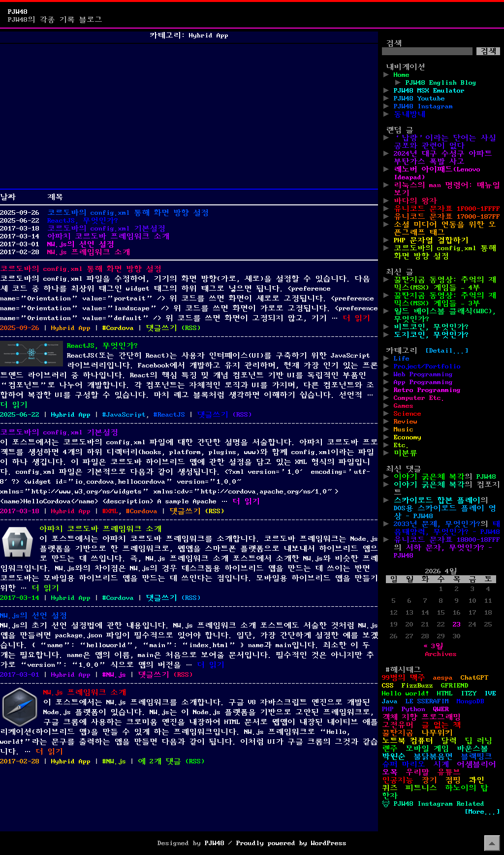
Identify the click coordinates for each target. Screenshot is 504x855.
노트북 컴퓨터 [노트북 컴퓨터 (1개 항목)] (408, 741)
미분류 (406, 453)
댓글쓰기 (161, 328)
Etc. (402, 445)
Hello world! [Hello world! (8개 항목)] (406, 693)
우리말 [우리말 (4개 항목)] (417, 772)
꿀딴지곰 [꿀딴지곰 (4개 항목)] (398, 733)
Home (402, 75)
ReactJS (171, 415)
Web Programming (423, 374)
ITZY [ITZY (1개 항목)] (469, 693)
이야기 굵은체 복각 (429, 477)
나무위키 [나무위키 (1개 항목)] (437, 733)
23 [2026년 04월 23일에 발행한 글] (457, 625)
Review (406, 422)
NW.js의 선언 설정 (81, 244)
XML (112, 511)
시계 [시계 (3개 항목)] (441, 764)
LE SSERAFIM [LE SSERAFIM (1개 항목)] (427, 701)
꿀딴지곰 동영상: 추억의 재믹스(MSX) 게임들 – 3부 (445, 299)
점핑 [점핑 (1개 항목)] (453, 780)
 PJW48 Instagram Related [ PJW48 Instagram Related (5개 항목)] (433, 804)
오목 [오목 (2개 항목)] (390, 772)
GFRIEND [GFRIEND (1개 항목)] (455, 686)
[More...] (482, 812)
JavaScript (126, 415)
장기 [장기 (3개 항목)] (429, 780)
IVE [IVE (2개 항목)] (490, 693)
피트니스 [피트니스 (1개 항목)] (421, 788)
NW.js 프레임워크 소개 (89, 252)
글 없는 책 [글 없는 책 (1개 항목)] (441, 725)
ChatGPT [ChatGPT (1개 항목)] (474, 678)
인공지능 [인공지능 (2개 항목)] (398, 780)
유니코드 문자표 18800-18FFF (447, 540)
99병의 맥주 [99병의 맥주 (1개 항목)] (404, 678)
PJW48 (18, 12)
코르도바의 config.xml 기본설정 (106, 229)
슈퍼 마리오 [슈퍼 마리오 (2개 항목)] (404, 764)
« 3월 (433, 646)
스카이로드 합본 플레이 (437, 500)
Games (404, 406)
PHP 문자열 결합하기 (431, 240)
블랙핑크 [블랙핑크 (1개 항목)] (476, 756)
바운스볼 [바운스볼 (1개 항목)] (472, 749)
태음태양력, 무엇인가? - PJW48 (447, 528)
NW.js (116, 675)
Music (404, 429)
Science (408, 414)
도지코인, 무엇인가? (431, 335)
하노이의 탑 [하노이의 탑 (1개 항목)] (467, 788)
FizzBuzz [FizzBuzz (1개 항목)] (417, 686)
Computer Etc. (419, 398)
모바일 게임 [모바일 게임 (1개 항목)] (427, 749)
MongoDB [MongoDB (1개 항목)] (471, 701)
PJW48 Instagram (423, 106)
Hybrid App (71, 328)
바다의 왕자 (415, 201)
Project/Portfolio (427, 366)
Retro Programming (427, 390)
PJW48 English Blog (441, 83)
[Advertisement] (189, 116)
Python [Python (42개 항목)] (413, 709)
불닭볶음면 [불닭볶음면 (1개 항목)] (433, 756)
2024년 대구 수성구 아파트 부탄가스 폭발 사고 (443, 158)
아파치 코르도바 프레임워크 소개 (108, 236)
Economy (408, 437)
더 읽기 (356, 318)
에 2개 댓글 (159, 761)
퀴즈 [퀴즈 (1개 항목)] (390, 788)
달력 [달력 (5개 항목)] (449, 741)
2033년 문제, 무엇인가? (437, 524)
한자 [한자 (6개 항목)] (390, 796)
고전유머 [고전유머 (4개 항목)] (398, 725)
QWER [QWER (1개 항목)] (441, 709)
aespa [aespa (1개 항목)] (443, 678)
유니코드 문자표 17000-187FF (447, 217)
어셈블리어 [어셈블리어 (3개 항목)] (476, 764)
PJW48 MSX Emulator (429, 91)
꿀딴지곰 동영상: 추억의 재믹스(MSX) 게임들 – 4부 (445, 284)
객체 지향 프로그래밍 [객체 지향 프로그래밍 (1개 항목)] (421, 717)
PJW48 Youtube (419, 99)
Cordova (120, 328)
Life (402, 359)
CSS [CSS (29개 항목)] (388, 686)
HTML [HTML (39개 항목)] (445, 693)
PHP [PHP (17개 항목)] (388, 709)
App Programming (423, 382)
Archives (441, 654)
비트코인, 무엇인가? (431, 327)
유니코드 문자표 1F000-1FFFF (447, 209)
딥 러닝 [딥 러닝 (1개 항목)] (478, 741)
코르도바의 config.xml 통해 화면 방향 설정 (128, 213)
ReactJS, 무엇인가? (83, 221)
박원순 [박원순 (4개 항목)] (394, 756)
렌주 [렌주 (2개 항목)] (390, 749)
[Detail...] (447, 351)
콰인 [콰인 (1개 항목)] (476, 780)
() (191, 328)
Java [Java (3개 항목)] (390, 701)
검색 (394, 43)
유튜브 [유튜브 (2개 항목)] (449, 772)
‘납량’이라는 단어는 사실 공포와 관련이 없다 (445, 142)
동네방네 (409, 114)
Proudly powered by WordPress (291, 843)
